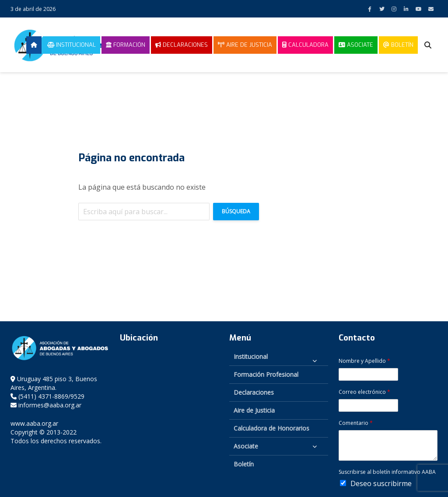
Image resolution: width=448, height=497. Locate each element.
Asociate (356, 45)
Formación (126, 45)
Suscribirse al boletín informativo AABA (387, 472)
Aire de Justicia (245, 45)
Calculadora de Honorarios (271, 428)
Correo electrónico (364, 392)
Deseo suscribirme (381, 483)
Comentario (356, 423)
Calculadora (305, 45)
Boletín (398, 45)
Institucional (72, 45)
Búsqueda (236, 211)
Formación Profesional (266, 374)
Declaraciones (182, 45)
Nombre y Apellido (364, 361)
